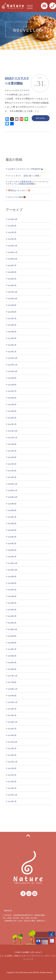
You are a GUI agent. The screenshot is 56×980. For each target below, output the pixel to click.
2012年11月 (13, 762)
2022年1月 (12, 424)
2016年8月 (12, 696)
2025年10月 (13, 219)
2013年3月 (12, 755)
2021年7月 (12, 451)
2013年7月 (12, 748)
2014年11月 (13, 722)
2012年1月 (12, 788)
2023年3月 (12, 338)
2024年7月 (12, 265)
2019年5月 (12, 603)
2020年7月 (12, 517)
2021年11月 (13, 438)
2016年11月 (13, 689)
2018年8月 (12, 643)
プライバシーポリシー (44, 956)
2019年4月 (12, 610)
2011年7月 (12, 802)
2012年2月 (12, 782)
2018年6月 (12, 656)
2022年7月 (12, 391)
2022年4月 (12, 411)
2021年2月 (12, 477)
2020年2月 (12, 550)
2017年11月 (13, 676)
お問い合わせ (36, 952)
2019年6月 (12, 596)
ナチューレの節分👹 (17, 197)
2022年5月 (12, 404)
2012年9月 (12, 768)
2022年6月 (12, 398)
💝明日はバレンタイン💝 (19, 190)
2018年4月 (12, 669)
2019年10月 (13, 570)
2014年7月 (12, 729)
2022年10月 (13, 371)
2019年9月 (12, 577)
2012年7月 (12, 775)
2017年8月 (12, 682)
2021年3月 (12, 471)
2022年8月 (12, 385)
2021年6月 (12, 457)
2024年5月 (12, 279)
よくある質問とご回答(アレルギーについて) (18, 956)
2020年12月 (13, 484)
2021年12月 (13, 431)
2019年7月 (12, 590)
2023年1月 (12, 352)
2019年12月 (13, 563)
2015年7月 (12, 709)
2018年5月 (12, 663)
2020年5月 (12, 530)
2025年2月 (12, 239)
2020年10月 (13, 497)
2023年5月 (12, 325)
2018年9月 (12, 636)
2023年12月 (13, 292)
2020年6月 (12, 524)
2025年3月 (12, 232)
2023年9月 (12, 305)
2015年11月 (13, 702)
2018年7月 (12, 649)
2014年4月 (12, 735)
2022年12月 (13, 358)
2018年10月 (13, 629)
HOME (18, 952)
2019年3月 (12, 616)
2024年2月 (12, 285)
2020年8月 (12, 510)
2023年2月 (12, 345)
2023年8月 (12, 312)
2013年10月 (13, 742)
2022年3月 (12, 418)
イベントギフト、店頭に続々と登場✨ (25, 176)
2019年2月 (12, 623)
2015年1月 (12, 715)
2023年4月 (12, 332)
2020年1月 (12, 557)
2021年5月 (12, 464)
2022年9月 (12, 378)
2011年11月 (13, 795)
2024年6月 (12, 272)
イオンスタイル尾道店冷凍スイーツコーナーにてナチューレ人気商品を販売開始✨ (27, 183)
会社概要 (26, 952)
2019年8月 (12, 583)
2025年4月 (12, 226)
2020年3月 (12, 543)
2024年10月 (13, 259)
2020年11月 (13, 490)
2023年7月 (12, 319)
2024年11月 (13, 252)
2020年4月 (12, 537)
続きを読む (41, 118)
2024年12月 (13, 246)
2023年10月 (13, 299)
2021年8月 (12, 444)
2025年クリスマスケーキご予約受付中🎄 (26, 169)
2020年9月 (12, 504)
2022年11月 (13, 365)
